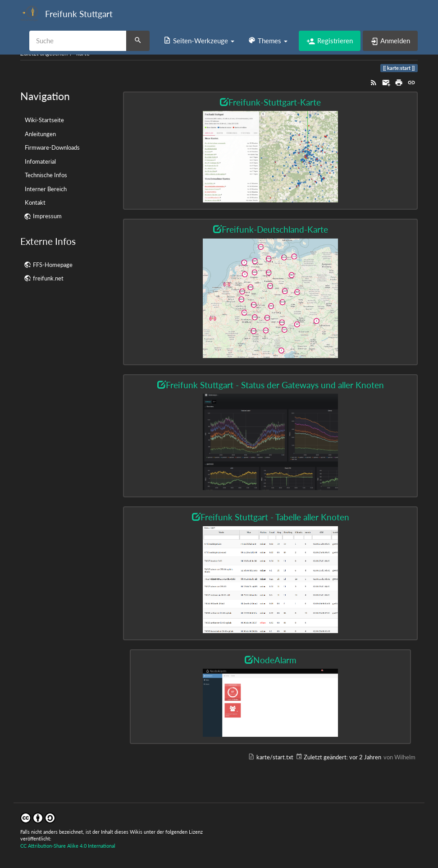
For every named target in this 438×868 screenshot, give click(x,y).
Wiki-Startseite (44, 120)
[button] (199, 41)
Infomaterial (40, 161)
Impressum (47, 216)
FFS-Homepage (53, 265)
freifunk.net (48, 278)
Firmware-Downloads (52, 147)
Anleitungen (40, 134)
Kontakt (35, 202)
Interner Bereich (46, 189)
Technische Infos (46, 175)
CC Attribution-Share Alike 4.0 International (68, 846)
